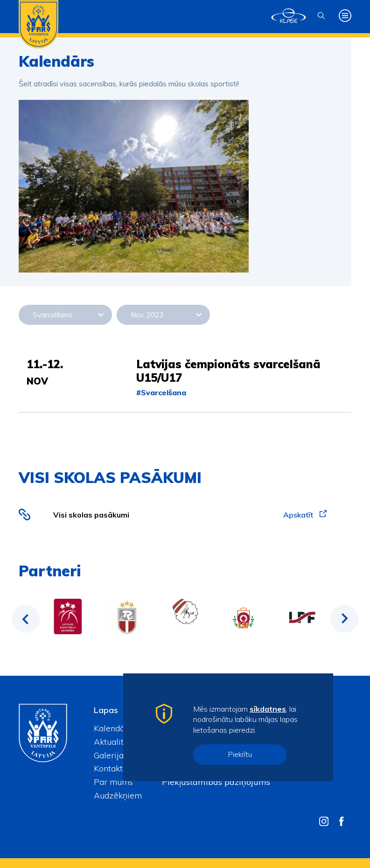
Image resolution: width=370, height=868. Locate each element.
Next (344, 619)
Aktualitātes (117, 742)
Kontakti (109, 768)
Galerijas (111, 755)
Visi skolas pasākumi (91, 515)
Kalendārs (113, 728)
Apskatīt (305, 515)
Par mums (113, 782)
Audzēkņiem (118, 795)
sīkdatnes (268, 709)
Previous (26, 619)
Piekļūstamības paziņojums (216, 782)
